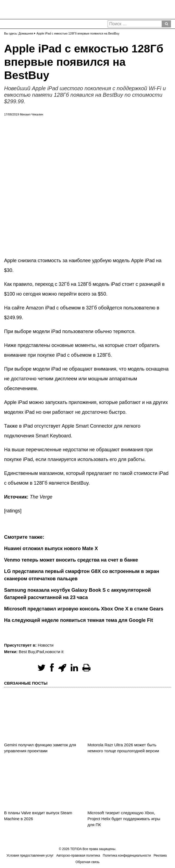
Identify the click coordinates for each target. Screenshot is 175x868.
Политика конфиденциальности (127, 856)
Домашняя (26, 33)
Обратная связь (87, 862)
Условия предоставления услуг (30, 856)
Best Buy (27, 652)
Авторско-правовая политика (78, 856)
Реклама (160, 856)
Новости (46, 645)
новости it (54, 652)
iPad (40, 652)
